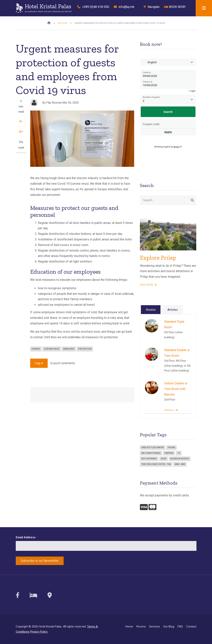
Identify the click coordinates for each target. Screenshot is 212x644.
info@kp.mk (124, 7)
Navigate (150, 7)
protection (85, 349)
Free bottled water (153, 447)
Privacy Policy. (39, 632)
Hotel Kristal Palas (48, 6)
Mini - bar (180, 464)
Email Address (26, 537)
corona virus (52, 349)
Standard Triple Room (174, 324)
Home (129, 627)
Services (155, 627)
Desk (164, 459)
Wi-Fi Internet (149, 459)
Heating (169, 453)
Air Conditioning (151, 453)
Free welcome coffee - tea (156, 464)
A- (21, 121)
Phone (171, 447)
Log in (39, 363)
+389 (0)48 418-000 (92, 7)
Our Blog (169, 627)
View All (169, 410)
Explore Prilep (158, 258)
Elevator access (180, 459)
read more (147, 285)
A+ (21, 132)
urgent (36, 349)
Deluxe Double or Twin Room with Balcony (176, 389)
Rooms (141, 627)
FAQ (180, 627)
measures (69, 349)
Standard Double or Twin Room (177, 353)
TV (179, 453)
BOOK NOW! (175, 7)
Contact (191, 627)
